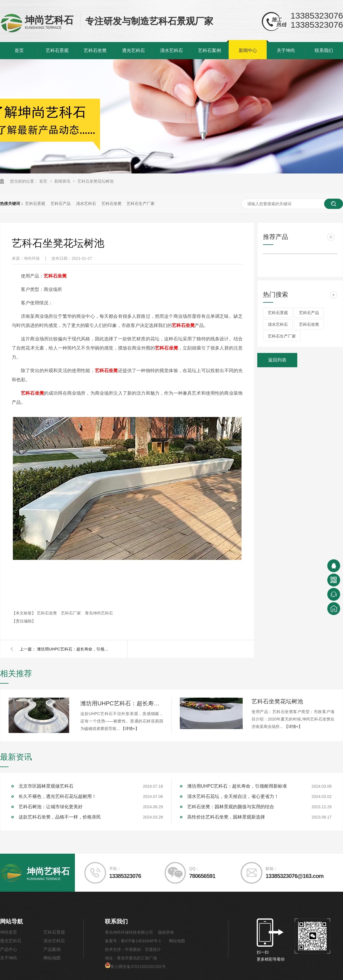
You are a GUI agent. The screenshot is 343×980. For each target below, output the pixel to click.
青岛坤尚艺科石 (99, 613)
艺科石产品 (61, 203)
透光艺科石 (133, 50)
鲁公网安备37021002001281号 (135, 967)
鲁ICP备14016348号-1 (141, 941)
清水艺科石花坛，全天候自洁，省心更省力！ (233, 796)
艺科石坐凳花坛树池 (95, 181)
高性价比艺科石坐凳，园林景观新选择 (226, 817)
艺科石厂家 (71, 613)
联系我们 (324, 50)
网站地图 (52, 958)
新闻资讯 (63, 181)
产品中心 (9, 949)
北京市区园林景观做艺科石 (46, 786)
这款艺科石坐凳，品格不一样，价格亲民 (60, 817)
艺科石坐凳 (95, 50)
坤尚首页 (9, 932)
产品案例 (52, 949)
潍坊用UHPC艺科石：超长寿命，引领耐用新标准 (74, 649)
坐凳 (55, 276)
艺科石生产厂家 (141, 203)
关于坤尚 (286, 50)
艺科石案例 (210, 50)
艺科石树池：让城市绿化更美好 (51, 807)
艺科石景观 (57, 50)
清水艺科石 (171, 50)
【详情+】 (130, 728)
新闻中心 (248, 50)
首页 (19, 50)
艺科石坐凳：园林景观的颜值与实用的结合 (231, 807)
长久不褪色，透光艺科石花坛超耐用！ (57, 796)
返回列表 (277, 360)
